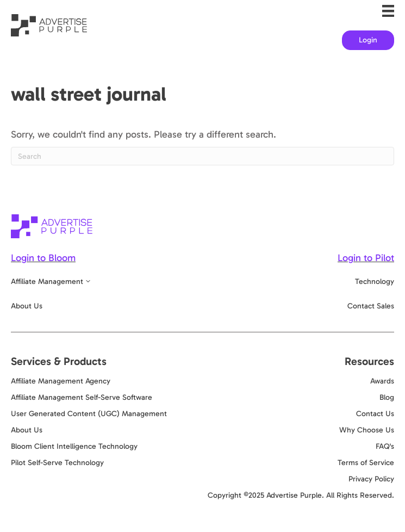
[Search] (202, 156)
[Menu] (388, 11)
